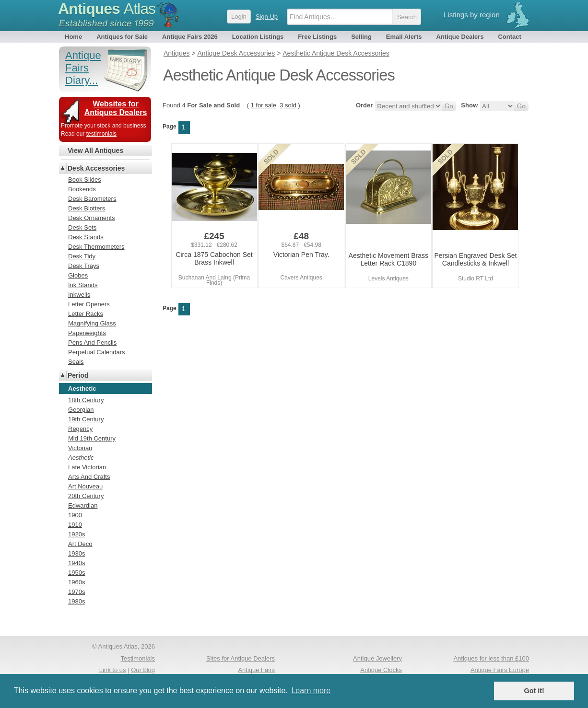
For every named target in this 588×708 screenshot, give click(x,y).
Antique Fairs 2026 (190, 37)
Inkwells (79, 295)
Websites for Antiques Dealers (116, 108)
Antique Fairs (256, 670)
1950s (76, 573)
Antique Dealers (460, 37)
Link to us (113, 670)
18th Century (86, 400)
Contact (509, 37)
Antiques (107, 9)
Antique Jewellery (377, 658)
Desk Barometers (92, 199)
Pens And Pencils (92, 342)
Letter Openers (89, 304)
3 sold (288, 105)
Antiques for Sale (122, 37)
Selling (361, 37)
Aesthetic (81, 458)
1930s (76, 553)
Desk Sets (82, 227)
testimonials (101, 134)
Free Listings (317, 37)
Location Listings (258, 37)
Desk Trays (84, 266)
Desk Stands (86, 237)
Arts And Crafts (89, 477)
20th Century (86, 496)
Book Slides (85, 180)
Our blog (143, 670)
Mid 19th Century (92, 438)
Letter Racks (86, 314)
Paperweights (87, 333)
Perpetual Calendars (97, 352)
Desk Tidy (82, 256)
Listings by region (472, 15)
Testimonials (138, 658)
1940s (76, 563)
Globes (78, 275)
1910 (75, 525)
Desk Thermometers (96, 247)
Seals (76, 362)
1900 (75, 515)
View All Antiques (95, 151)
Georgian (81, 410)
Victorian (80, 448)
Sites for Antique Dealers (241, 658)
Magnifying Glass (92, 323)
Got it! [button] (534, 691)
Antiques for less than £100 (491, 658)
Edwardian (83, 505)
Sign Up (267, 17)
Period (78, 375)
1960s (76, 582)
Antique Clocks (381, 670)
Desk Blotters (87, 208)
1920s (76, 534)
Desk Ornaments (92, 218)
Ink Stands (83, 285)
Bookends (82, 189)
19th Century (86, 419)
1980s (76, 601)
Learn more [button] (311, 691)
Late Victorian (87, 467)
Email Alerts (404, 37)
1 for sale (264, 105)
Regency (80, 429)
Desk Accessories (96, 168)
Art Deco (80, 544)
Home (73, 37)
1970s (76, 592)
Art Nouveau (85, 486)
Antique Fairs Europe (500, 670)
